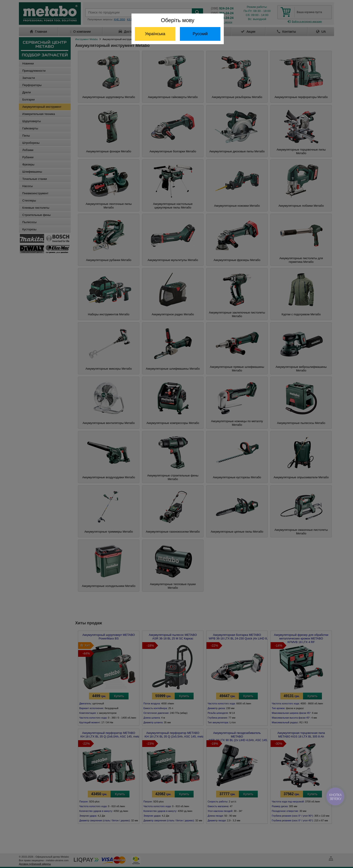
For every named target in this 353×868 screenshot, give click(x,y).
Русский (200, 34)
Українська (155, 34)
